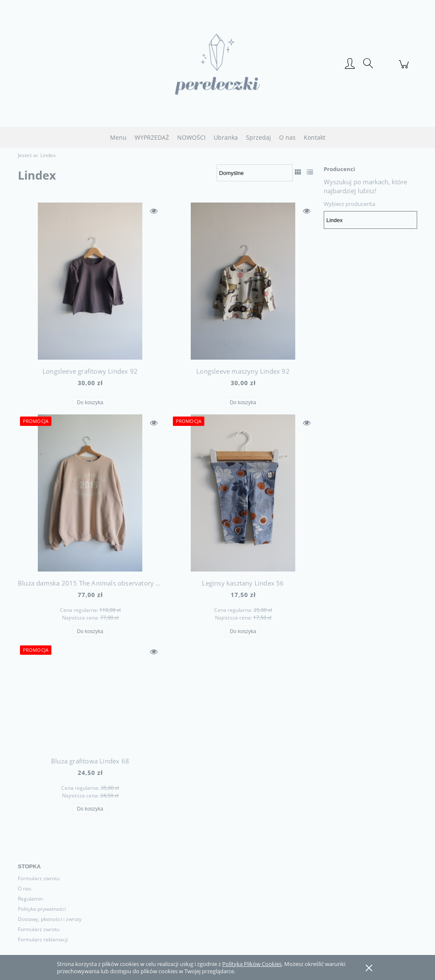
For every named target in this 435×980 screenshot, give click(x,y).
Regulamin (30, 899)
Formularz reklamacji (43, 939)
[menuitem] (118, 137)
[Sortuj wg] (255, 173)
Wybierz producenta (349, 204)
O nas (25, 888)
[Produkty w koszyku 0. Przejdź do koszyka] (405, 69)
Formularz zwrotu (39, 878)
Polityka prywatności (42, 909)
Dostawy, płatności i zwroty (50, 919)
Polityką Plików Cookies (252, 964)
